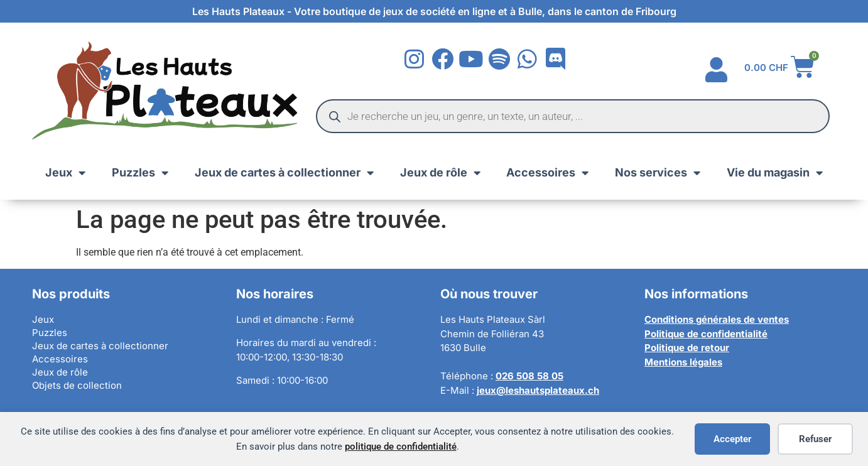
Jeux (65, 173)
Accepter (732, 439)
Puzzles (140, 173)
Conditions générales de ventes (717, 319)
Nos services (658, 173)
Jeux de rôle (440, 173)
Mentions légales (683, 362)
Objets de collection (77, 385)
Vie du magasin (775, 173)
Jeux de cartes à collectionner (284, 173)
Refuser (815, 439)
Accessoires (547, 173)
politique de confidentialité (401, 447)
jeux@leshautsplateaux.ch (538, 390)
